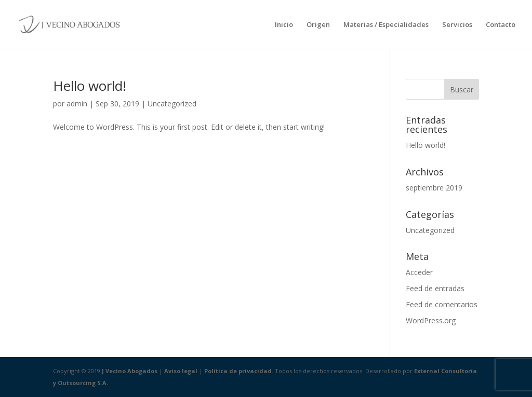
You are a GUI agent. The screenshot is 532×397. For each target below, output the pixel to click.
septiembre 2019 (434, 188)
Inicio (284, 25)
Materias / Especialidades (386, 25)
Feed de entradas (435, 288)
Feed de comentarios (442, 304)
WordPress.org (431, 320)
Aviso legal (181, 371)
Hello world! (90, 86)
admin (77, 104)
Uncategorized (172, 104)
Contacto (501, 25)
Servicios (457, 25)
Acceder (419, 272)
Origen (318, 25)
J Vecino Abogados (130, 371)
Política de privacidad (238, 371)
